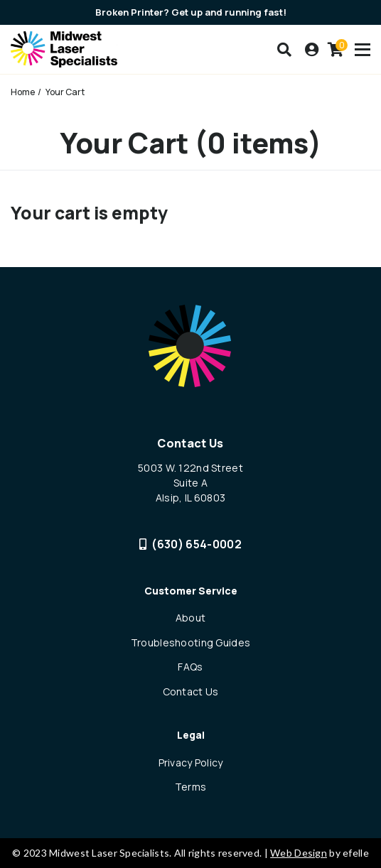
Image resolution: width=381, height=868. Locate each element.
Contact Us (191, 691)
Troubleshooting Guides (190, 642)
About (190, 618)
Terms (190, 787)
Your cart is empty (89, 213)
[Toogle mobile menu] (363, 50)
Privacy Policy (191, 763)
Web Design (299, 853)
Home (23, 92)
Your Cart (65, 92)
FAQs (190, 667)
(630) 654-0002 (190, 544)
